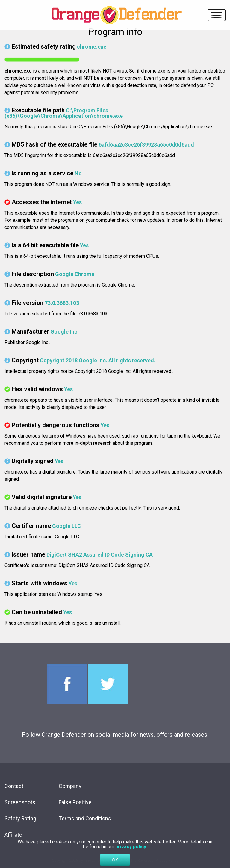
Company (70, 786)
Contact (14, 786)
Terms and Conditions (85, 818)
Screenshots (20, 802)
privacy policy (131, 854)
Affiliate (13, 835)
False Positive (75, 802)
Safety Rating (20, 818)
